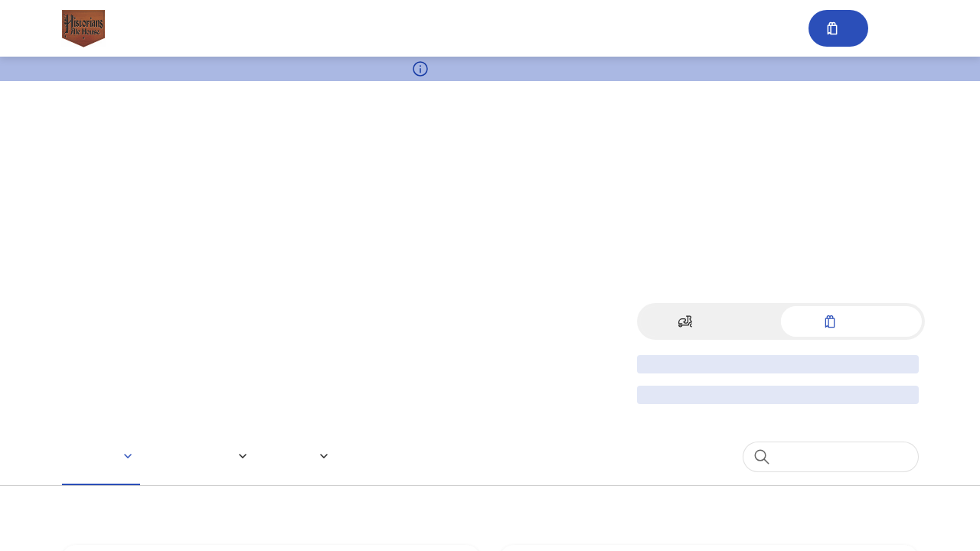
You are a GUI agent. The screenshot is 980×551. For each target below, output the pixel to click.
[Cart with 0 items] (837, 28)
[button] (104, 456)
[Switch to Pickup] (851, 321)
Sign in (896, 29)
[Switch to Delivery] (710, 321)
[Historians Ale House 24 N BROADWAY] (83, 28)
